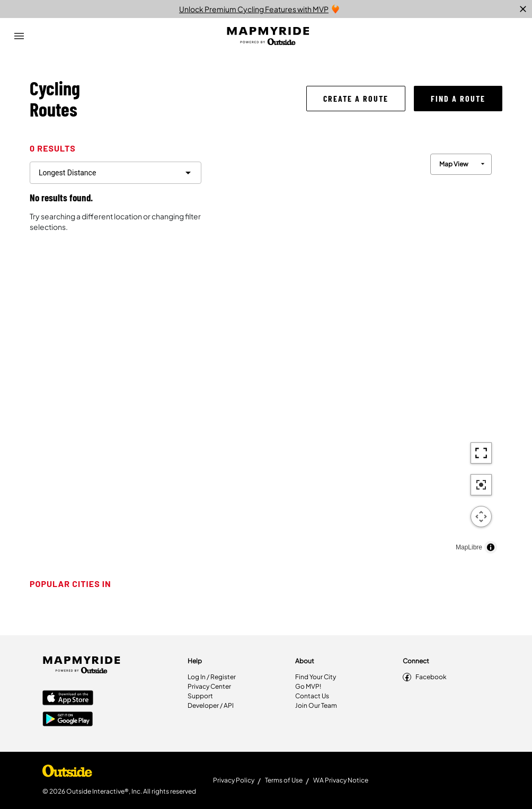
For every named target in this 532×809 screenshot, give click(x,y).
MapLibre (469, 547)
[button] (356, 99)
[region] (356, 351)
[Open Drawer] (19, 36)
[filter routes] (116, 173)
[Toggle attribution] (491, 547)
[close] (523, 9)
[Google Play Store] (68, 720)
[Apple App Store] (68, 699)
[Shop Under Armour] (67, 774)
